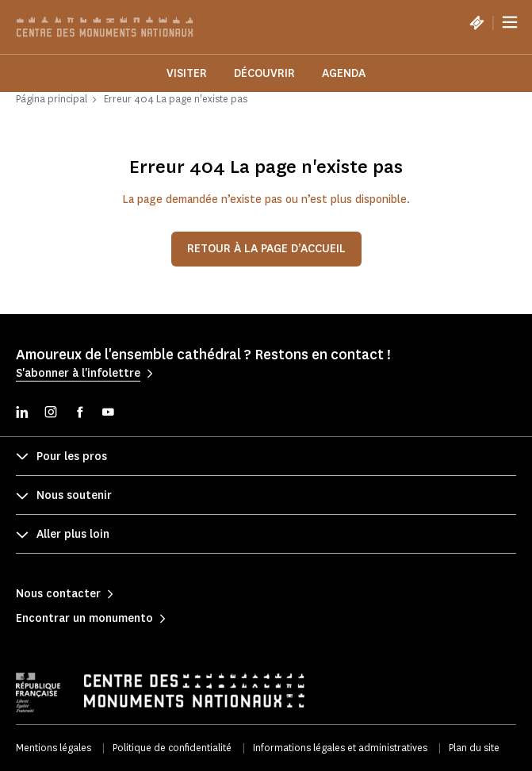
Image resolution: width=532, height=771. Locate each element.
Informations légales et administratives (340, 748)
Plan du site (474, 748)
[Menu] (510, 22)
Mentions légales (54, 748)
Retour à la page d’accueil (266, 249)
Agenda (344, 73)
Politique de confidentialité (172, 748)
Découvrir (264, 73)
